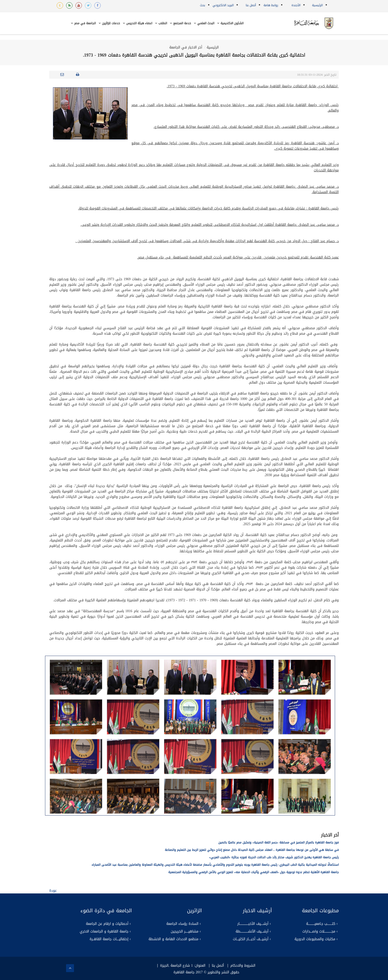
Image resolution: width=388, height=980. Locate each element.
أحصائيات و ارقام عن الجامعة (107, 924)
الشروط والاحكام (243, 966)
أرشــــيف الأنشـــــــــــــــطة (252, 932)
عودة (53, 891)
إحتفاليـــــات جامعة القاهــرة (109, 939)
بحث (203, 5)
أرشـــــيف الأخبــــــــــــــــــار (253, 924)
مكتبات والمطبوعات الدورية (315, 939)
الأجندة (296, 5)
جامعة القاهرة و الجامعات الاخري (104, 932)
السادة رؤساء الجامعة (182, 924)
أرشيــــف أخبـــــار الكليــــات (251, 939)
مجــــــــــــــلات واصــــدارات (319, 932)
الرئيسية (317, 5)
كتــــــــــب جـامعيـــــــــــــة (321, 924)
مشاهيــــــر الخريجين (185, 932)
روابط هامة (271, 5)
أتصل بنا (251, 5)
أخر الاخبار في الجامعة (186, 47)
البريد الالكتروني (223, 5)
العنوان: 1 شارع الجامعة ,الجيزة (183, 966)
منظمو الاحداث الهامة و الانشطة (173, 939)
